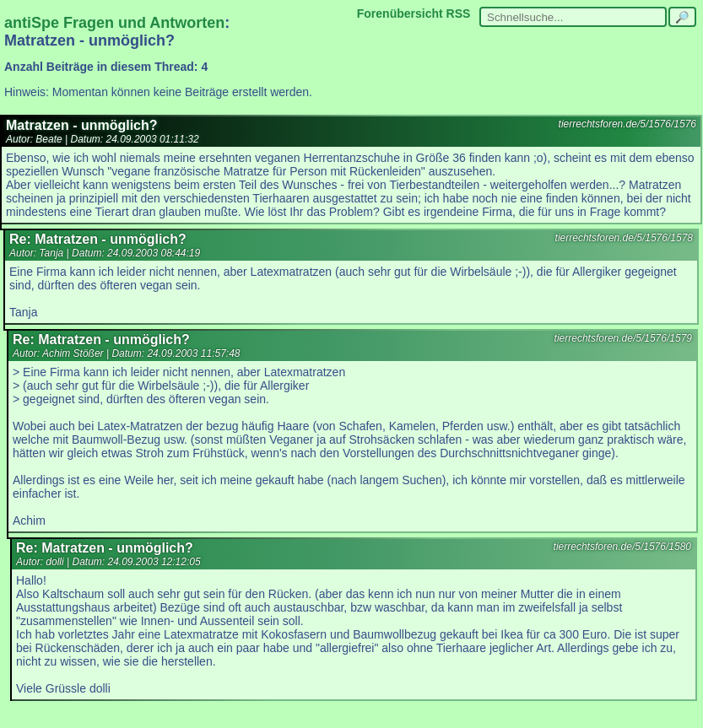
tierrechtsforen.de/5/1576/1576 (627, 124)
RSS (459, 13)
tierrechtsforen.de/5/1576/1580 (622, 547)
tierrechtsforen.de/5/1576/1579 (623, 338)
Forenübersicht (400, 13)
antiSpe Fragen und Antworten (114, 23)
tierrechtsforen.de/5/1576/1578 (624, 238)
